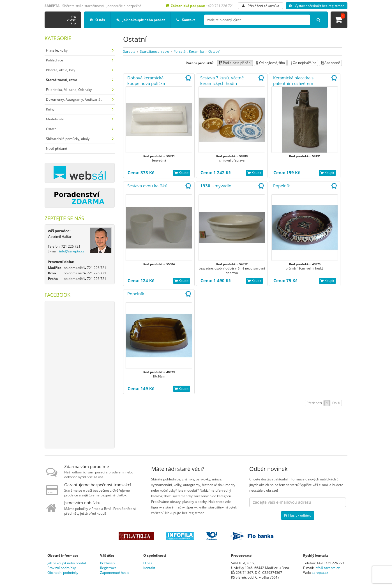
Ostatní (52, 129)
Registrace (108, 568)
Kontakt (186, 20)
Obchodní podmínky (63, 573)
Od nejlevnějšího (270, 63)
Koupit (182, 173)
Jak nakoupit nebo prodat (141, 20)
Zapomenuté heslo (115, 573)
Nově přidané (57, 149)
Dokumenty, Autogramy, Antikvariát (74, 99)
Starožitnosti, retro (155, 51)
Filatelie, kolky (57, 50)
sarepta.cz (320, 573)
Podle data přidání (235, 63)
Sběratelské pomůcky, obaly (68, 139)
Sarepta (129, 51)
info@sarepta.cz (72, 251)
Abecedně (330, 63)
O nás (97, 20)
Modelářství (55, 119)
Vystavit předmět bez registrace (317, 6)
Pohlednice (55, 60)
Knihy (50, 109)
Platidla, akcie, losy (61, 70)
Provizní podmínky (62, 568)
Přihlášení (108, 563)
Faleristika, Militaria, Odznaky (69, 90)
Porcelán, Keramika (189, 51)
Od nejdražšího (303, 63)
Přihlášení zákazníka (261, 6)
